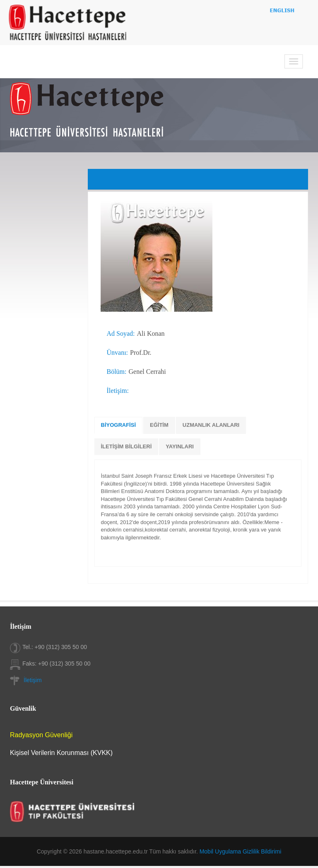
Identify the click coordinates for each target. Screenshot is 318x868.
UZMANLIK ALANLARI (211, 425)
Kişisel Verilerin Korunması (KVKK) (61, 753)
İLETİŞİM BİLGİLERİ (126, 446)
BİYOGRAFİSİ (119, 425)
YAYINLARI (180, 446)
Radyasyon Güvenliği (41, 735)
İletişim (33, 680)
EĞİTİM (159, 425)
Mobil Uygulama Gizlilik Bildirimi (241, 851)
